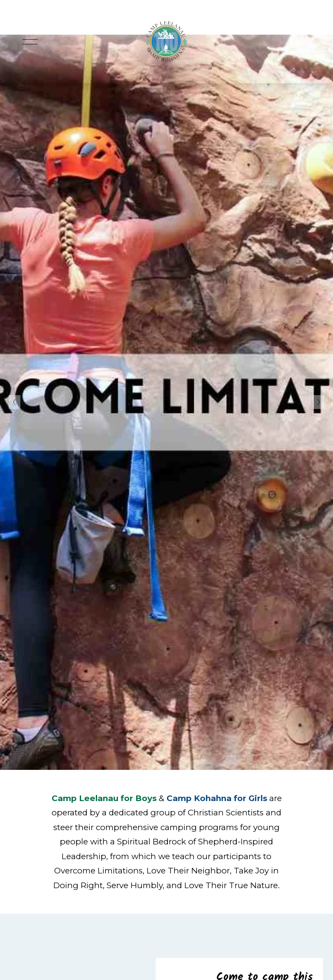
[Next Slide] (318, 402)
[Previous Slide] (15, 402)
